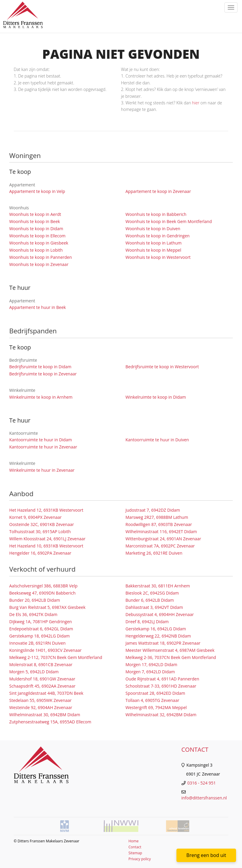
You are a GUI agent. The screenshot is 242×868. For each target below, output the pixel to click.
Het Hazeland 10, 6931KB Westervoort (46, 546)
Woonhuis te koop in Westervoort (158, 257)
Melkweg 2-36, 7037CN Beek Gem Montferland (171, 657)
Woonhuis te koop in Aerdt (35, 214)
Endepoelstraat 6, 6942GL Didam (41, 629)
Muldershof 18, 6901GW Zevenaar (42, 679)
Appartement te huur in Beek (38, 307)
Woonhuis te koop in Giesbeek (39, 243)
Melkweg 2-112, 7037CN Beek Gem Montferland (56, 657)
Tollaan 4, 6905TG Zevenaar (152, 700)
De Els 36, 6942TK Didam (33, 614)
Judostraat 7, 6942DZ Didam (153, 510)
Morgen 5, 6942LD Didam (34, 672)
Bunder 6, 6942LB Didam (150, 600)
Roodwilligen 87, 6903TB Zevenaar (159, 524)
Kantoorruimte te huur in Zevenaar (43, 447)
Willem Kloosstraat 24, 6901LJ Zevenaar (47, 539)
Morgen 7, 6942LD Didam (150, 672)
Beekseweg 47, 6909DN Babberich (42, 593)
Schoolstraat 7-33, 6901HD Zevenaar (161, 686)
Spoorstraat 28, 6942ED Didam (155, 693)
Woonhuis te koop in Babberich (156, 214)
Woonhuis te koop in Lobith (36, 250)
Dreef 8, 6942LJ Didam (147, 622)
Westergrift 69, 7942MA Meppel (156, 707)
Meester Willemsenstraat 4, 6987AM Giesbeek (170, 650)
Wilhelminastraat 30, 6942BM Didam (45, 715)
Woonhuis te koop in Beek (35, 221)
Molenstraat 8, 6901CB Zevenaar (41, 664)
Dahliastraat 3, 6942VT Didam (154, 607)
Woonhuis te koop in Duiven (153, 229)
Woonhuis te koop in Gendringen (158, 236)
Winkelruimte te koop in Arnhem (41, 397)
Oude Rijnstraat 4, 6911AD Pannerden (162, 679)
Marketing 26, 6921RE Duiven (154, 553)
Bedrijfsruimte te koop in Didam (40, 367)
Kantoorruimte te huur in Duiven (157, 440)
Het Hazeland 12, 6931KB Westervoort (46, 510)
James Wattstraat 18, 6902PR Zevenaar (163, 643)
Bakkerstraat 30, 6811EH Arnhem (158, 586)
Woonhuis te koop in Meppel (153, 250)
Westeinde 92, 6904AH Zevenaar (41, 707)
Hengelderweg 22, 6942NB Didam (158, 636)
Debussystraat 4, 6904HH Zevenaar (160, 614)
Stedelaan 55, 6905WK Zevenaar (40, 700)
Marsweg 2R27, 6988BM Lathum (157, 517)
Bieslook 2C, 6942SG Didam (152, 593)
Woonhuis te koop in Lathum (153, 243)
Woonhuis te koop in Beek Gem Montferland (169, 221)
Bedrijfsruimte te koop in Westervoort (162, 367)
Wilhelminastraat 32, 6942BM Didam (161, 715)
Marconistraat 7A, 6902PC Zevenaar (160, 546)
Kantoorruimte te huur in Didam (41, 440)
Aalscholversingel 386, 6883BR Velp (43, 586)
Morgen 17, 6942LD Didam (151, 664)
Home (134, 841)
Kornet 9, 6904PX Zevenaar (35, 517)
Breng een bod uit (206, 855)
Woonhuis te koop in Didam (36, 229)
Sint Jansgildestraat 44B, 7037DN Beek (46, 693)
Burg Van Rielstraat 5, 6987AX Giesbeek (47, 607)
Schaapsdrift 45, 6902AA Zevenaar (42, 686)
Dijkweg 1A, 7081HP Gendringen (41, 622)
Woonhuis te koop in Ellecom (37, 236)
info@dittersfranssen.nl (204, 798)
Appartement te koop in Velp (37, 191)
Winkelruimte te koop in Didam (156, 397)
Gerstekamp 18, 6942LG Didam (39, 636)
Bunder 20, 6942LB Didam (35, 600)
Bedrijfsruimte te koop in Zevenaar (43, 374)
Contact (135, 847)
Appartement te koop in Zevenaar (158, 191)
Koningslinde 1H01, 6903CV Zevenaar (45, 650)
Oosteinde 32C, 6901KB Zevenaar (42, 524)
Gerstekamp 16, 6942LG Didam (156, 629)
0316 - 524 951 (202, 783)
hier (196, 103)
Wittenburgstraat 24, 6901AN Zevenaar (163, 539)
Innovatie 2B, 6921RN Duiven (37, 643)
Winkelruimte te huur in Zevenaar (42, 470)
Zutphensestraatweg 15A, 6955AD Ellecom (50, 722)
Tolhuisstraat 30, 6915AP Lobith (40, 532)
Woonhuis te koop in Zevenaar (39, 264)
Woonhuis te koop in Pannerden (41, 257)
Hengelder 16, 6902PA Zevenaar (40, 553)
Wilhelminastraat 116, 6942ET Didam (161, 532)
